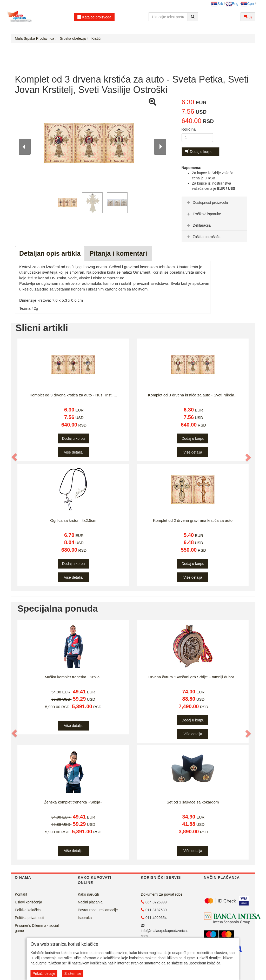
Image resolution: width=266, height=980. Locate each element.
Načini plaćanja (90, 902)
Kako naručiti (88, 894)
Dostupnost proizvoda (207, 202)
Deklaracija (198, 225)
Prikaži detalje (44, 974)
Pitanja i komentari (118, 253)
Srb (217, 4)
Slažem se (73, 974)
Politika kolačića (28, 910)
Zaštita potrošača (203, 237)
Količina (189, 129)
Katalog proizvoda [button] (94, 17)
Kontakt (21, 894)
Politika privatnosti (29, 918)
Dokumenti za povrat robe (162, 894)
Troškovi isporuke (203, 214)
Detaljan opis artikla (50, 253)
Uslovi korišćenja (28, 902)
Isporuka (85, 918)
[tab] (214, 202)
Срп (247, 4)
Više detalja (73, 452)
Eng (232, 4)
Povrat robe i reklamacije (98, 910)
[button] (15, 457)
